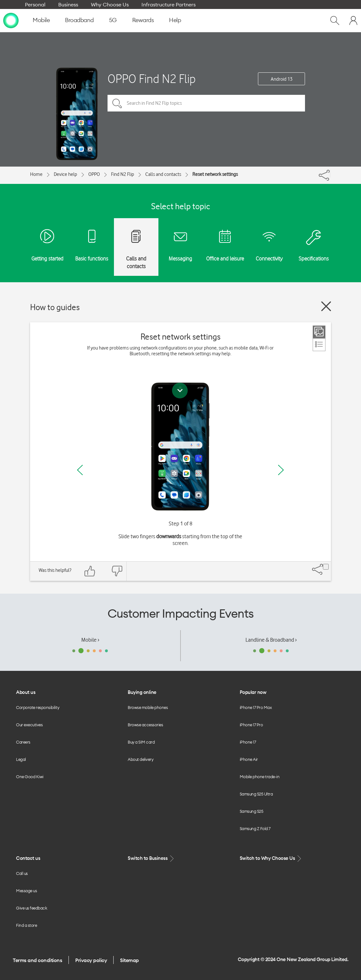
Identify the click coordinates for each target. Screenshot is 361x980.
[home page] (11, 20)
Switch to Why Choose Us (271, 858)
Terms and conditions (37, 960)
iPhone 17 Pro (251, 725)
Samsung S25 (252, 811)
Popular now (253, 692)
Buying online (142, 692)
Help (175, 20)
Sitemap (129, 960)
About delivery (140, 759)
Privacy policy (91, 960)
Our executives (29, 725)
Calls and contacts (163, 174)
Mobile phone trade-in (260, 777)
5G (113, 20)
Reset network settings (215, 174)
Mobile (41, 20)
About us (26, 692)
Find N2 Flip (123, 174)
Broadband (79, 20)
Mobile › (90, 640)
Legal (21, 759)
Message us (26, 891)
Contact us (28, 858)
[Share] (330, 174)
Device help (65, 174)
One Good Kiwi (30, 777)
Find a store (26, 925)
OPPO (94, 174)
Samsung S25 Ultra (256, 794)
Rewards (143, 20)
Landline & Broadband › (271, 640)
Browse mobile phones (148, 707)
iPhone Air (249, 759)
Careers (23, 742)
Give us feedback (32, 908)
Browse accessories (145, 725)
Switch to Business (151, 858)
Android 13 (282, 79)
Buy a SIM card (141, 742)
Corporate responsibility (38, 707)
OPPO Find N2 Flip (152, 79)
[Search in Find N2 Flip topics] (206, 103)
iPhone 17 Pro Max (256, 707)
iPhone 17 (248, 742)
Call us (22, 873)
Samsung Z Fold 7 (255, 828)
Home (36, 174)
